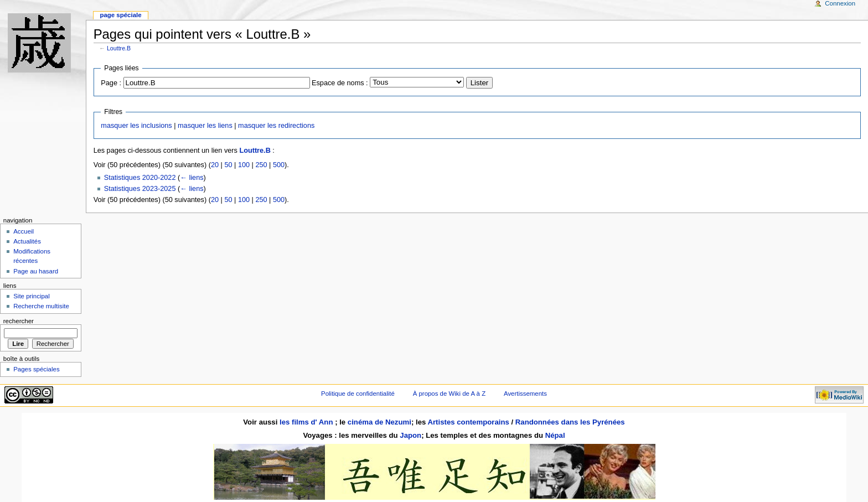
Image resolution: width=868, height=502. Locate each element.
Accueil (24, 231)
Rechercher (19, 321)
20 (215, 165)
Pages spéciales (36, 369)
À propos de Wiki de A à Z (449, 394)
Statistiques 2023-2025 (140, 189)
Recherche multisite (41, 306)
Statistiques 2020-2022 (140, 178)
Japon (410, 435)
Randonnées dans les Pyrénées (570, 422)
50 (228, 165)
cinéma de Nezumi (379, 422)
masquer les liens (205, 126)
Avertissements (525, 394)
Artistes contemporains (468, 422)
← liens (192, 178)
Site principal (32, 296)
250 (261, 165)
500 (279, 165)
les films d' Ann (307, 422)
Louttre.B (119, 48)
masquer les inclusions (136, 126)
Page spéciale (120, 15)
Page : (111, 83)
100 (244, 165)
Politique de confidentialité (358, 394)
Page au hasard (36, 271)
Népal (555, 435)
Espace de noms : (340, 83)
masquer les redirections (276, 126)
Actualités (27, 241)
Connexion (840, 3)
